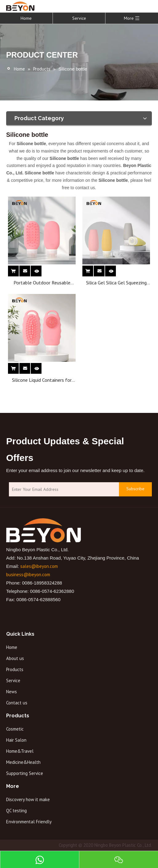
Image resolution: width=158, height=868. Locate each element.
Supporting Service (25, 773)
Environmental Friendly (29, 822)
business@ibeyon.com (28, 575)
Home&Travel (20, 751)
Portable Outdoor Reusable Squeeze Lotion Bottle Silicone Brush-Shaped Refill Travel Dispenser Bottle (42, 283)
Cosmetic (15, 729)
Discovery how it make (28, 799)
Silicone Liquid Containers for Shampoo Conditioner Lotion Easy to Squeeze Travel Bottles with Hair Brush (42, 380)
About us (15, 658)
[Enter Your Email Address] (62, 489)
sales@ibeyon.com (39, 566)
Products (15, 669)
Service (79, 18)
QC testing (16, 811)
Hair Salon (16, 740)
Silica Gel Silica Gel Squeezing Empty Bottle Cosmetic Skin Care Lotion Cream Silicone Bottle (116, 283)
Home (26, 18)
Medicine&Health (23, 762)
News (12, 692)
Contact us (17, 703)
